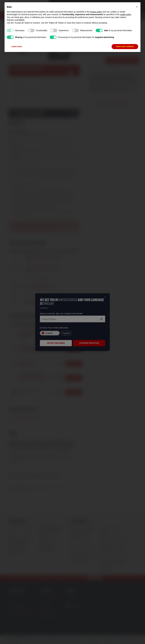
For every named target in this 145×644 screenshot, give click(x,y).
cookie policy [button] (125, 14)
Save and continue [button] (125, 46)
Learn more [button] (17, 46)
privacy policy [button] (96, 12)
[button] (137, 7)
